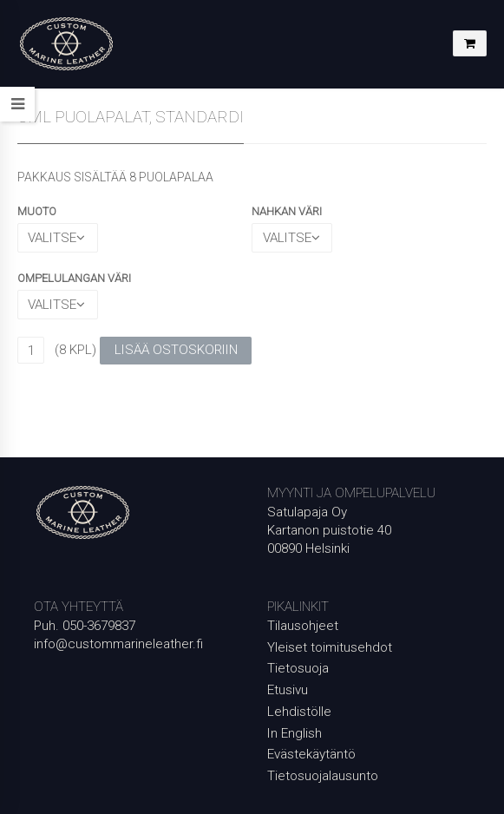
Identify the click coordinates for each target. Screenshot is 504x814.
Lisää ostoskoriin (176, 350)
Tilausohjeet (303, 626)
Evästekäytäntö (311, 754)
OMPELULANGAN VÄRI (74, 278)
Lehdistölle (299, 712)
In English (295, 733)
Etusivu (288, 690)
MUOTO (37, 211)
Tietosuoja (298, 668)
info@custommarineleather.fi (118, 644)
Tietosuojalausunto (323, 776)
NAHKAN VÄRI (287, 211)
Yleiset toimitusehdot (330, 647)
